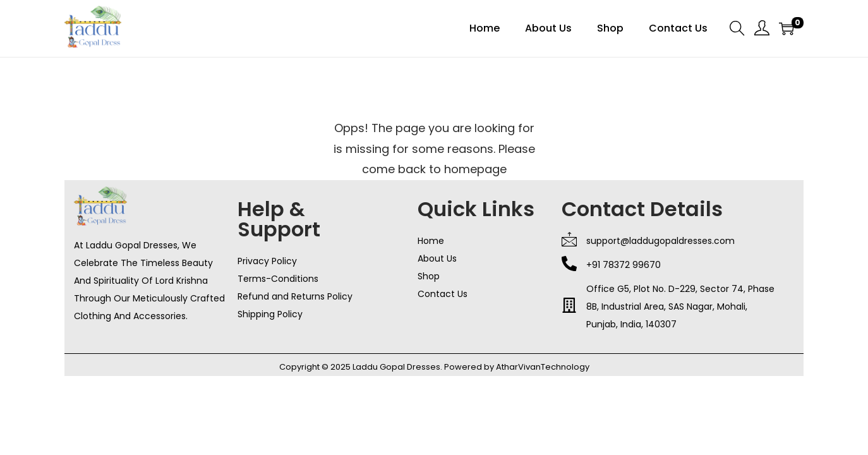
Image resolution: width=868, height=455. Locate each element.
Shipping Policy (270, 314)
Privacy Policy (267, 261)
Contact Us (443, 294)
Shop (429, 276)
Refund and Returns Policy (295, 296)
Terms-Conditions (278, 279)
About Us (437, 258)
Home (431, 241)
